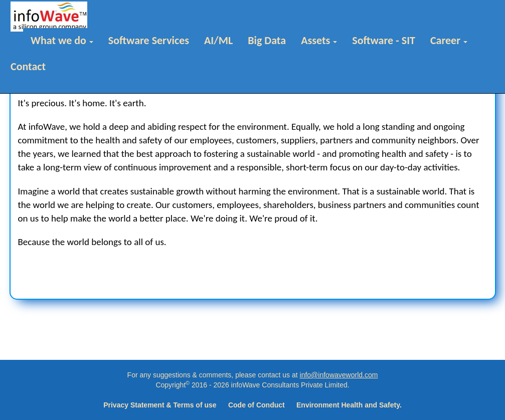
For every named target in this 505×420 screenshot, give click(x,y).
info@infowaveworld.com (339, 375)
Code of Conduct (257, 405)
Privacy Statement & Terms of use (160, 405)
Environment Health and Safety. (349, 405)
